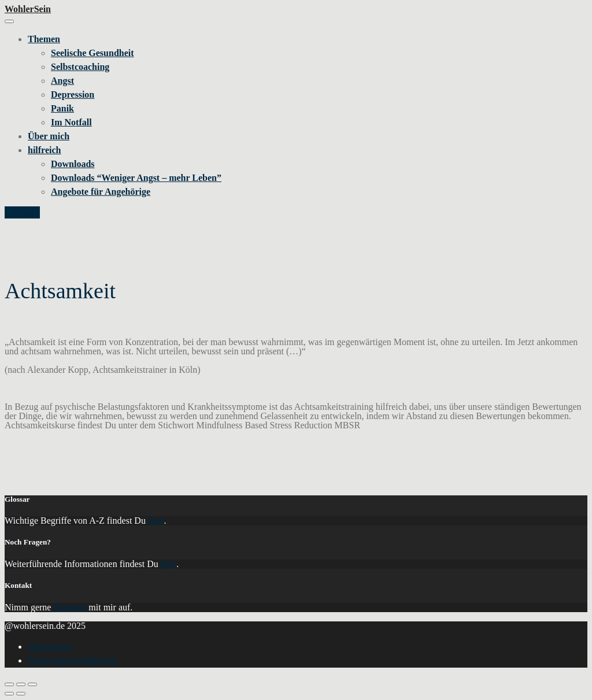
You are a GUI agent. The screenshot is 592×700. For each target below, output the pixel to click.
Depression (73, 95)
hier (156, 521)
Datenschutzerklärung (72, 660)
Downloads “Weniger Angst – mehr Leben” (136, 178)
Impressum (50, 647)
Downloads (73, 164)
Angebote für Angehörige (101, 192)
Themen (44, 39)
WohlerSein (28, 9)
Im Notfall (71, 122)
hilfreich (44, 150)
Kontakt (22, 212)
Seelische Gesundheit (92, 53)
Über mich (49, 136)
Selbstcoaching (80, 67)
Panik (62, 108)
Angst (62, 81)
